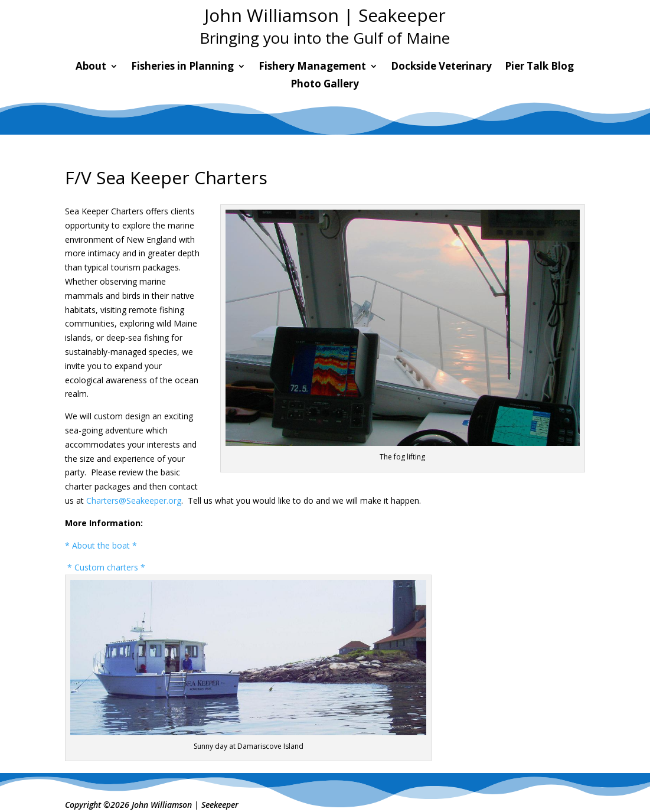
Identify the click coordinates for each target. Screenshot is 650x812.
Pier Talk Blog (539, 67)
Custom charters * (111, 567)
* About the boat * (101, 545)
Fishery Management (312, 67)
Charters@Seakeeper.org (134, 500)
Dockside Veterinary (441, 67)
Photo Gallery (325, 85)
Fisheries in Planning (182, 67)
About (91, 67)
